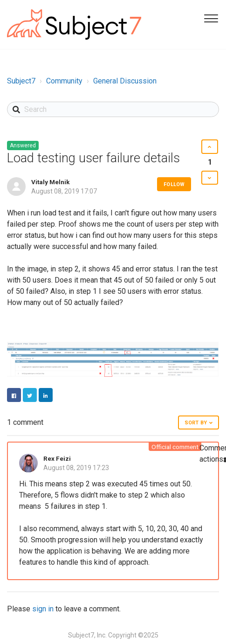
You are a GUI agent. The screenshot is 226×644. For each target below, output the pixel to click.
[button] (209, 147)
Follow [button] (174, 184)
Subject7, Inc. (87, 635)
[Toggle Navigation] (210, 18)
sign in (43, 609)
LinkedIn (46, 395)
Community (64, 81)
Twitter (30, 395)
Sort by (196, 423)
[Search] (113, 109)
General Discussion (125, 81)
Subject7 (21, 81)
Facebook (14, 395)
